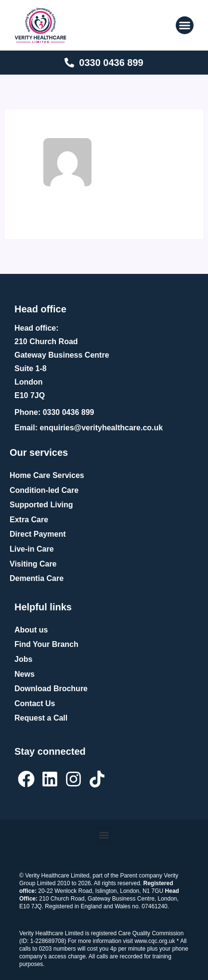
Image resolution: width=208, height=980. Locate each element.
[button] (185, 26)
